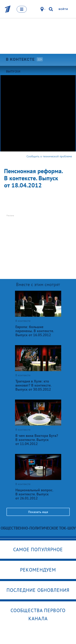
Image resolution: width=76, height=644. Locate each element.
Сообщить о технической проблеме (49, 156)
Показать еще (38, 512)
